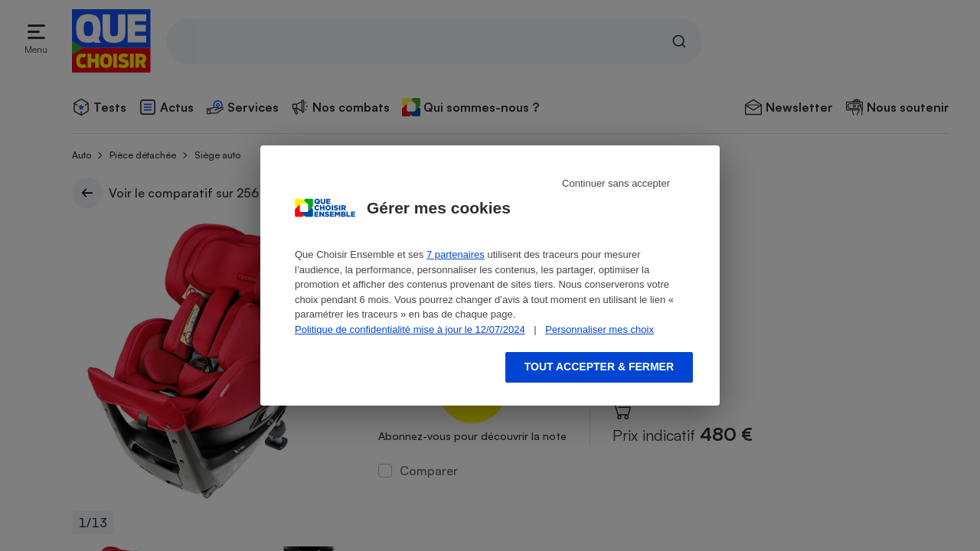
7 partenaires (456, 254)
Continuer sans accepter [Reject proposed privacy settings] (616, 183)
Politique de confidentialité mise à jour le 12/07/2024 (410, 329)
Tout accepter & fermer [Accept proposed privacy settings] (599, 367)
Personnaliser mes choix (599, 329)
